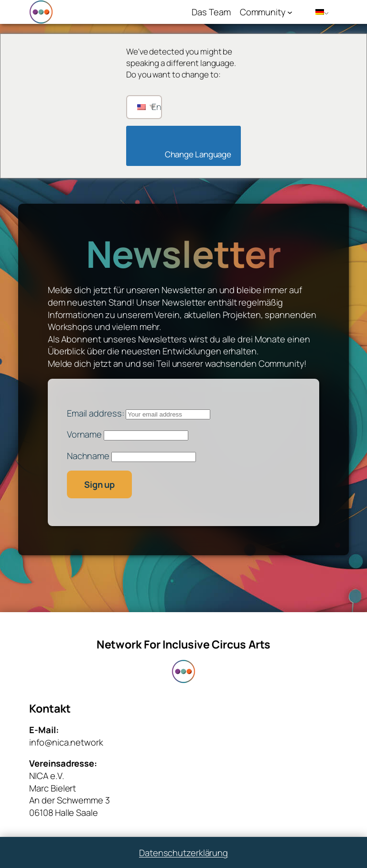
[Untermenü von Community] (290, 12)
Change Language (186, 154)
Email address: (139, 413)
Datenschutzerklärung (183, 852)
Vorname (84, 434)
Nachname (88, 456)
